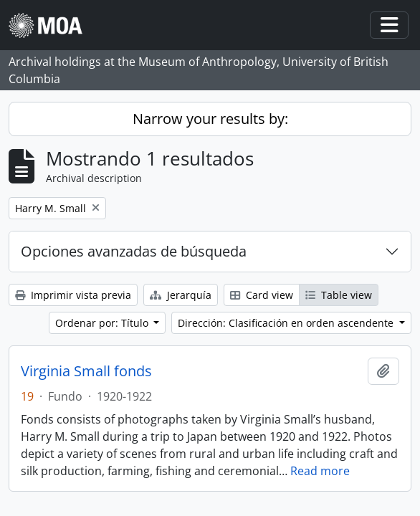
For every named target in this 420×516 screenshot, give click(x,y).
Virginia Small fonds (86, 371)
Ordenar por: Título (103, 323)
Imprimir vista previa (73, 295)
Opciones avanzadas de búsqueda (134, 251)
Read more (320, 471)
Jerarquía (181, 295)
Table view (339, 295)
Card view (262, 295)
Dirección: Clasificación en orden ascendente (287, 323)
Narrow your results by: (210, 119)
